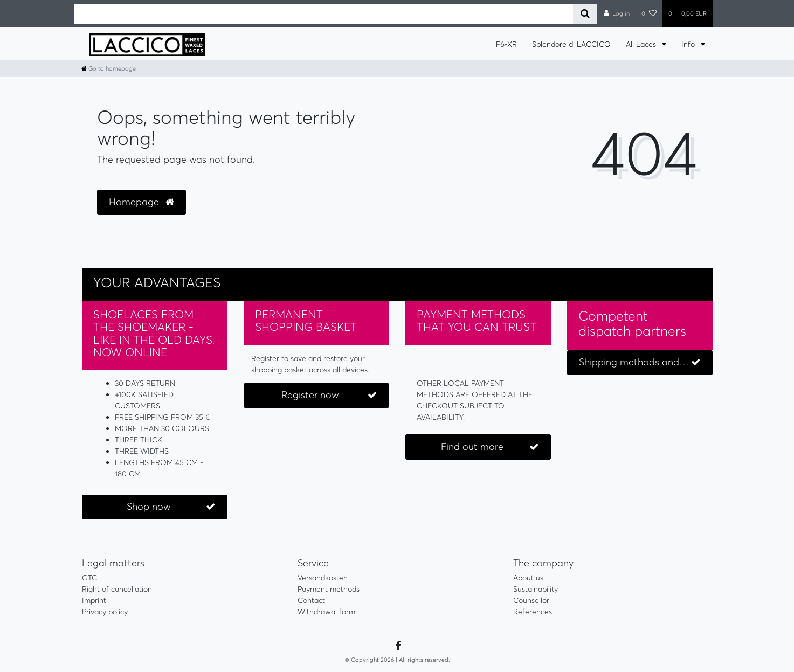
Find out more (490, 447)
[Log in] (616, 13)
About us (528, 578)
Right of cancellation (117, 589)
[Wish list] (649, 13)
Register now (329, 395)
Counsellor (531, 600)
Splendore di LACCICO (571, 44)
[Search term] (324, 14)
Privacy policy (105, 612)
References (533, 612)
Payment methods (329, 589)
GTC (89, 578)
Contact (311, 600)
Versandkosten (323, 578)
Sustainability (536, 589)
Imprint (94, 600)
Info (689, 44)
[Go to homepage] (109, 68)
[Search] (585, 14)
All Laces (642, 44)
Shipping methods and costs (642, 362)
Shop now (171, 507)
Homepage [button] (141, 202)
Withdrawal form (326, 612)
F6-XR (506, 44)
